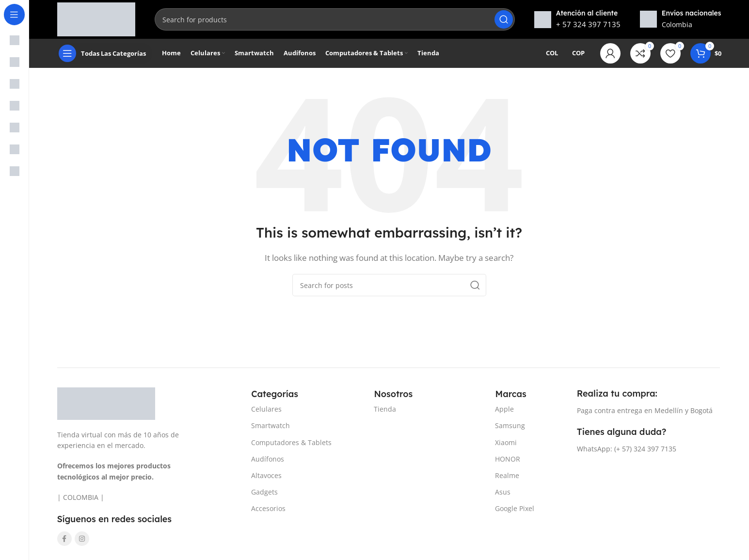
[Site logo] (96, 18)
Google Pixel (515, 508)
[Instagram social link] (82, 539)
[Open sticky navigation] (105, 53)
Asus (503, 492)
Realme (507, 475)
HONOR (508, 459)
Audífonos (268, 459)
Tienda (385, 409)
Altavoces (266, 475)
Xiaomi (506, 442)
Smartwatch (271, 425)
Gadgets (264, 492)
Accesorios (268, 508)
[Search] (335, 19)
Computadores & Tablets (291, 442)
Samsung (510, 425)
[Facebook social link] (64, 539)
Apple (504, 409)
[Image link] (106, 402)
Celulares (266, 409)
